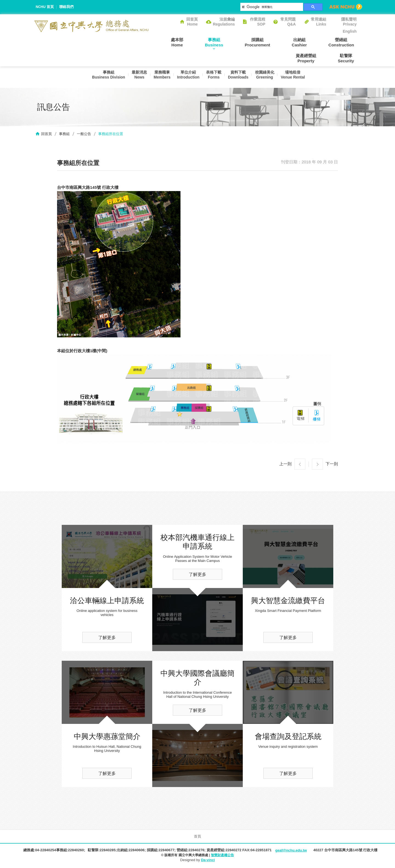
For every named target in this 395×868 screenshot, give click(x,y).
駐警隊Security (349, 58)
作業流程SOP (258, 22)
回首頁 (46, 135)
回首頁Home (192, 22)
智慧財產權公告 (222, 856)
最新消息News (136, 77)
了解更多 (107, 638)
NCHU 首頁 (45, 7)
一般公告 (84, 135)
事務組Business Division (104, 77)
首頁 (198, 837)
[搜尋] (271, 7)
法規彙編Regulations (224, 22)
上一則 (285, 465)
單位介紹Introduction (187, 77)
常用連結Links (318, 22)
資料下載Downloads (239, 77)
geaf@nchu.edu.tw (291, 851)
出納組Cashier (270, 42)
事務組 (64, 135)
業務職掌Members (159, 77)
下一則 (332, 465)
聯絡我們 (67, 7)
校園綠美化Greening (267, 77)
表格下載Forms (213, 77)
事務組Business (195, 42)
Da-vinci (208, 860)
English (350, 31)
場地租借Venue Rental (296, 77)
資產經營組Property (346, 42)
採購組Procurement (233, 42)
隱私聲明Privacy (349, 22)
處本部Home (163, 42)
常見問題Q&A (288, 22)
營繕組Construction (307, 42)
